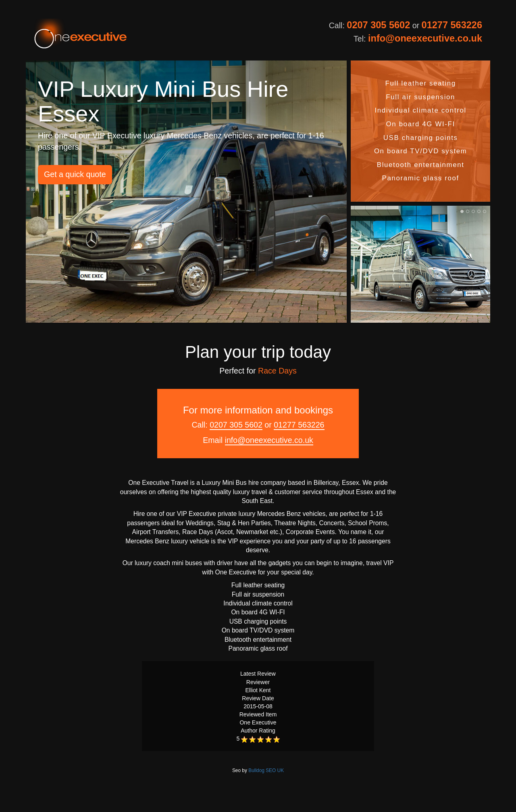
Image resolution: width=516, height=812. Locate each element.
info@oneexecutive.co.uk (425, 38)
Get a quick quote (75, 174)
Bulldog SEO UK (266, 770)
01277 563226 (452, 25)
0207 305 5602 (378, 25)
